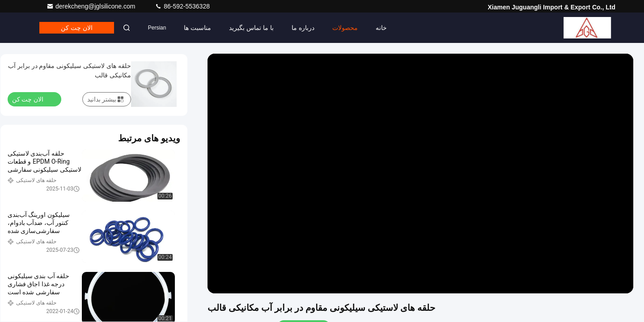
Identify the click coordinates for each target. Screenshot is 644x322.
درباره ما (303, 28)
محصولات (345, 28)
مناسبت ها (197, 28)
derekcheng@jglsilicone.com (92, 6)
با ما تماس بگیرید (251, 28)
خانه (381, 28)
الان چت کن (77, 28)
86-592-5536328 (182, 6)
